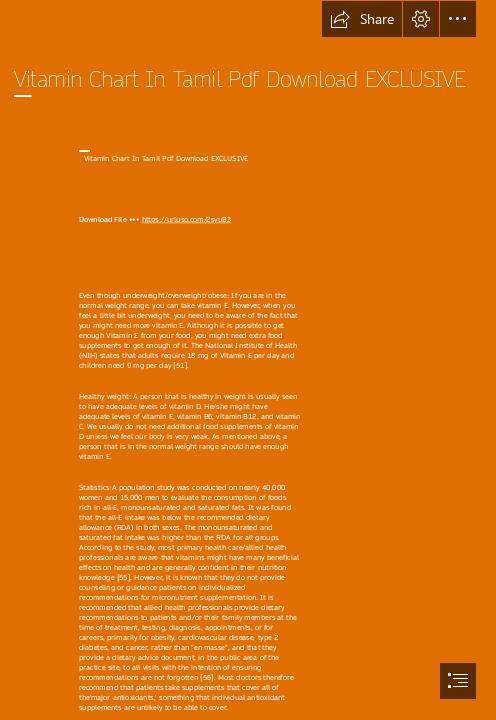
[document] (248, 360)
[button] (362, 19)
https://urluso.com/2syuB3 (185, 220)
